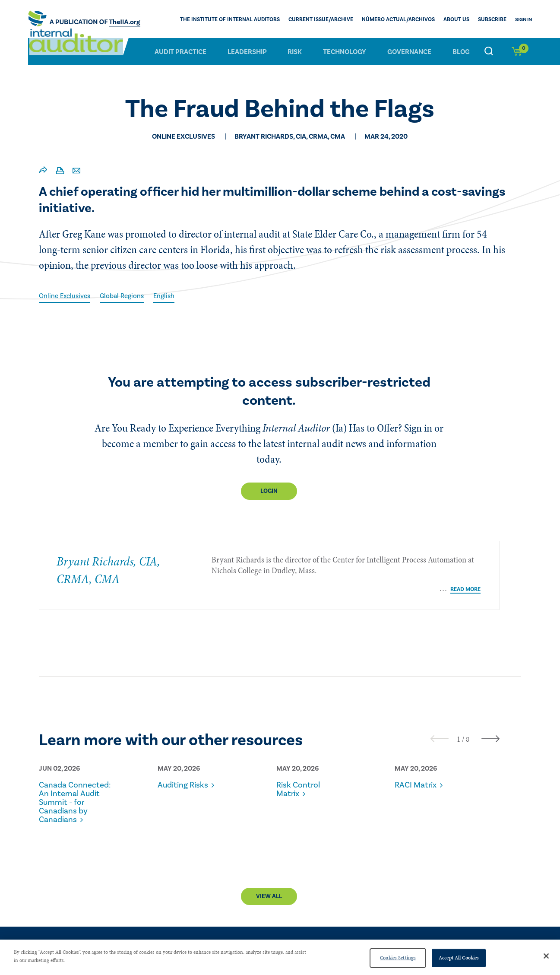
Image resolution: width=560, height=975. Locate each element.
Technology (345, 51)
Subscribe (493, 20)
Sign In (524, 20)
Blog (461, 51)
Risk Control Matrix (299, 782)
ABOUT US (459, 20)
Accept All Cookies (459, 958)
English (169, 296)
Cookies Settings (398, 958)
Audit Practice (180, 51)
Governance (409, 51)
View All (269, 889)
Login (269, 491)
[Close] (546, 956)
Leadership (247, 51)
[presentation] (440, 731)
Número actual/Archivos (404, 20)
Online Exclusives (66, 296)
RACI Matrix (417, 778)
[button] (459, 732)
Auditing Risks (185, 778)
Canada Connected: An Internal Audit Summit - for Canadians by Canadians (67, 799)
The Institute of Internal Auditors (244, 20)
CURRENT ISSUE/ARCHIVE (330, 20)
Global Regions (125, 296)
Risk (295, 51)
